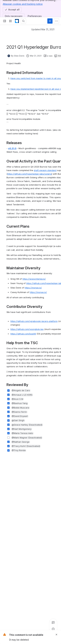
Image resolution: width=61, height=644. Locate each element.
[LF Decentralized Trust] (17, 21)
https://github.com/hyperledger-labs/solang (29, 174)
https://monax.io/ (33, 288)
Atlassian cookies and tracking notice (23, 4)
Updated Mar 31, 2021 (43, 29)
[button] (21, 391)
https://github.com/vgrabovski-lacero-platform (34, 321)
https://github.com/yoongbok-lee (27, 329)
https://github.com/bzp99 (23, 334)
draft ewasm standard (45, 170)
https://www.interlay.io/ (34, 279)
